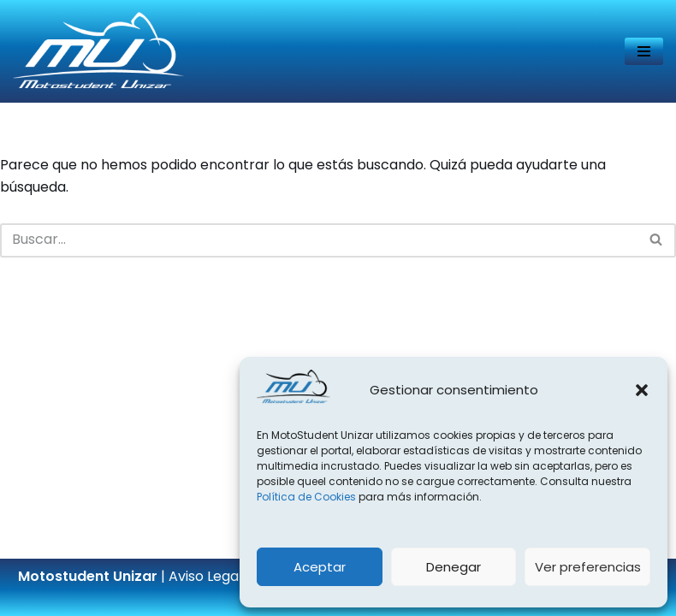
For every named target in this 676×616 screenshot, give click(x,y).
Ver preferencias (588, 567)
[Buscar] (319, 240)
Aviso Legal (205, 576)
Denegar (454, 567)
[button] (642, 390)
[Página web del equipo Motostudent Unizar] (98, 51)
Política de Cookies (306, 497)
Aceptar (320, 567)
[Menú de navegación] (644, 51)
